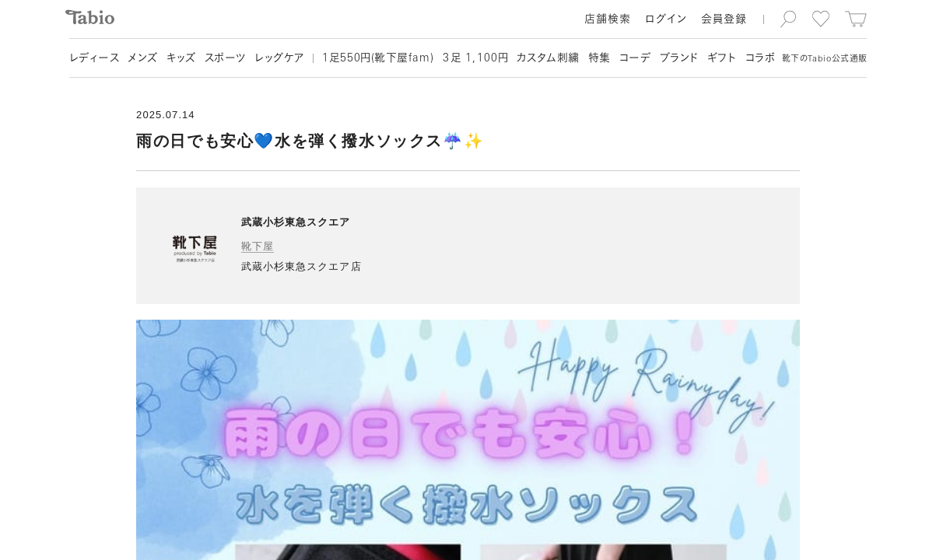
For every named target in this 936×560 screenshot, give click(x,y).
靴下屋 (258, 246)
